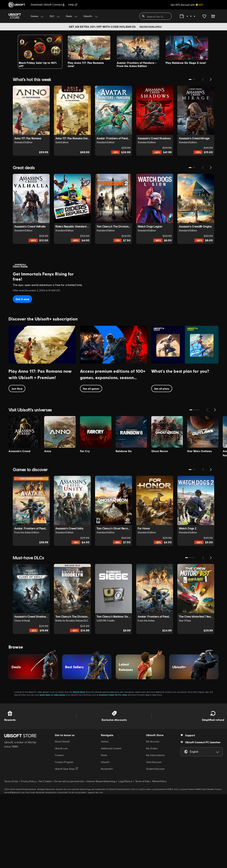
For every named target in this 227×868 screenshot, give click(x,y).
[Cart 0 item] (213, 16)
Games (105, 816)
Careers (59, 829)
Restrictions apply (151, 27)
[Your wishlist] (204, 16)
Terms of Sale (142, 855)
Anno (125, 769)
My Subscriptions (155, 829)
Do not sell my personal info (69, 855)
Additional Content (111, 822)
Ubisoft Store (79, 766)
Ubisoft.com (61, 822)
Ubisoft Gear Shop (66, 843)
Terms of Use (11, 855)
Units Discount (154, 836)
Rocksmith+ (107, 843)
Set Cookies (45, 855)
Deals (104, 829)
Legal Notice (125, 855)
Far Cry (118, 769)
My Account (153, 816)
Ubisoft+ (105, 836)
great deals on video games (53, 769)
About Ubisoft (62, 816)
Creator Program (64, 836)
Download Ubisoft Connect (48, 5)
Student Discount (155, 843)
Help (73, 5)
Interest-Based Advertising (101, 855)
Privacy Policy (28, 855)
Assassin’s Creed (106, 769)
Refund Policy (159, 855)
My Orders (152, 822)
